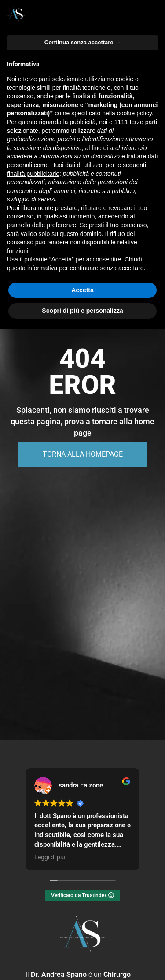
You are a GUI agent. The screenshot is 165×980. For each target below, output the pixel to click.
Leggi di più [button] (50, 857)
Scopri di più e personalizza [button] (82, 311)
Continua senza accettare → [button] (82, 42)
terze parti (143, 122)
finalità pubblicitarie (33, 174)
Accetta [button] (82, 290)
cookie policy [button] (134, 113)
